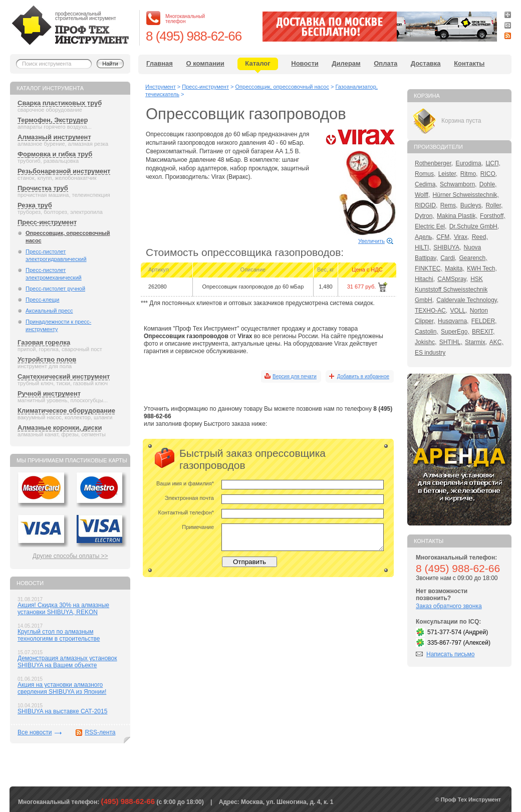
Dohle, (488, 184)
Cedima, (426, 184)
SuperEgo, (455, 332)
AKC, (496, 342)
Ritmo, (469, 174)
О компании (205, 63)
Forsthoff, (492, 216)
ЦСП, (493, 163)
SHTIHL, (451, 342)
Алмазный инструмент (54, 137)
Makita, (455, 268)
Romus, (425, 174)
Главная (160, 63)
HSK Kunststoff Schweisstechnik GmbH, (451, 290)
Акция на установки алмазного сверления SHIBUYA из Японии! (62, 688)
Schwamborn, (458, 184)
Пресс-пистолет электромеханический (54, 274)
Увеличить (371, 241)
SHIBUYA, (447, 247)
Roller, (494, 205)
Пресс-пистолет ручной (55, 289)
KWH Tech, (482, 268)
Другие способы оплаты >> (70, 556)
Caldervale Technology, (467, 300)
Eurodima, (469, 163)
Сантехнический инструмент (64, 376)
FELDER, (484, 321)
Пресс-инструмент (47, 222)
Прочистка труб (43, 188)
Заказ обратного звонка (449, 606)
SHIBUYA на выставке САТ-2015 (62, 711)
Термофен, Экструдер (53, 120)
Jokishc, (426, 342)
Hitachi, (425, 279)
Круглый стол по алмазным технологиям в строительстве (59, 635)
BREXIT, (483, 332)
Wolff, (422, 195)
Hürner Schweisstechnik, (466, 195)
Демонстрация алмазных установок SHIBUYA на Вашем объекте (67, 662)
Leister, (448, 174)
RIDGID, (426, 205)
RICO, (489, 174)
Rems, (449, 205)
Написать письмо (450, 654)
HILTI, (423, 247)
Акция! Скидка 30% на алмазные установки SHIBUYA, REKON (63, 609)
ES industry (430, 353)
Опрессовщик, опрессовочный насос (68, 237)
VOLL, (458, 311)
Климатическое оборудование (66, 411)
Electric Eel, (431, 226)
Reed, (480, 237)
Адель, (424, 237)
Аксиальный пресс (49, 311)
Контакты (469, 63)
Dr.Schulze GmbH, (474, 226)
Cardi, (448, 258)
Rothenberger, (434, 163)
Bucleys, (472, 205)
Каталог (257, 63)
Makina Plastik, (457, 216)
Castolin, (427, 332)
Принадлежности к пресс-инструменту (58, 325)
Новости (305, 63)
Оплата (385, 63)
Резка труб (35, 205)
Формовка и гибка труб (55, 154)
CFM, (444, 237)
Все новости (35, 732)
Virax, (461, 237)
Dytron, (425, 216)
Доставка (426, 63)
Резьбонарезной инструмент (64, 171)
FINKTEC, (429, 268)
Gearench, (473, 258)
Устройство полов (47, 359)
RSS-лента (100, 732)
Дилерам (346, 63)
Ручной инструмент (49, 393)
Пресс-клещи (42, 300)
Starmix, (476, 342)
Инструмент (161, 87)
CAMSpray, (452, 279)
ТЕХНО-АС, (431, 311)
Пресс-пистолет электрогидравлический (56, 255)
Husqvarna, (453, 321)
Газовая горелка (44, 342)
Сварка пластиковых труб (60, 103)
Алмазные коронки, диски (60, 428)
